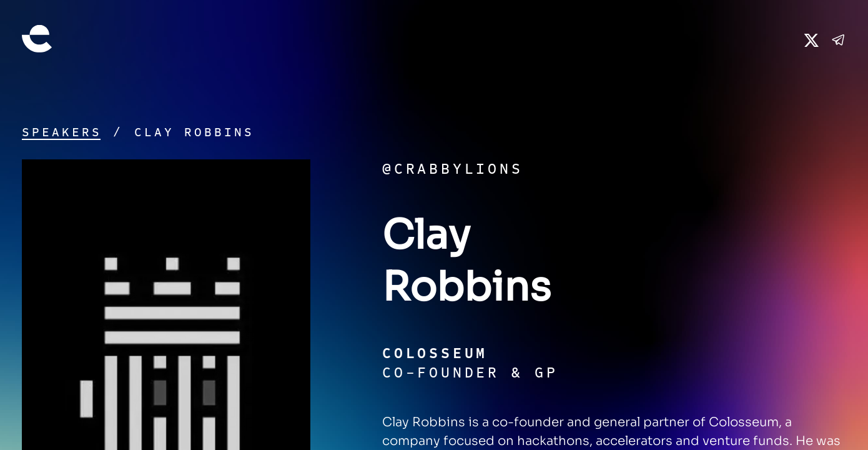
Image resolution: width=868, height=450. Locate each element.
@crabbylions (453, 169)
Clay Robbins (194, 132)
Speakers (62, 132)
